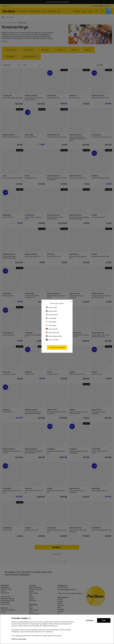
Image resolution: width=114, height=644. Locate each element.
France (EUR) (51, 325)
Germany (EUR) (52, 329)
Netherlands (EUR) (53, 333)
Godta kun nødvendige (19, 639)
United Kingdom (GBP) (54, 336)
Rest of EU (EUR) (52, 340)
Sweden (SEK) (51, 308)
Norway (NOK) (51, 311)
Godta (104, 620)
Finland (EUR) (51, 318)
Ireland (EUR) (51, 322)
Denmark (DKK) (52, 315)
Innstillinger (90, 620)
